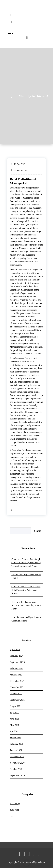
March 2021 (15, 738)
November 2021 (17, 687)
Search (38, 531)
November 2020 (17, 763)
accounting (19, 170)
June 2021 (14, 719)
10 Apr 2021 (18, 164)
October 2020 (16, 769)
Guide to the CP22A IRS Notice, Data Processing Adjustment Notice (26, 590)
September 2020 (17, 775)
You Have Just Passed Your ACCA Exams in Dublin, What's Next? (26, 605)
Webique (41, 862)
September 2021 (17, 700)
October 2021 (16, 694)
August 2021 (16, 706)
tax (26, 170)
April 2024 (15, 650)
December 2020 (17, 756)
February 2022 (17, 668)
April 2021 (15, 731)
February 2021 (17, 744)
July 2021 (14, 712)
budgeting (14, 810)
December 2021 (17, 681)
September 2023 (17, 662)
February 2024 (17, 656)
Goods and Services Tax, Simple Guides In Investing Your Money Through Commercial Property (26, 563)
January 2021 (16, 750)
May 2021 (14, 725)
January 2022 (16, 675)
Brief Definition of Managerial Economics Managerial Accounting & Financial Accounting (25, 181)
